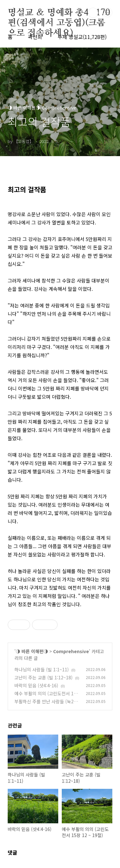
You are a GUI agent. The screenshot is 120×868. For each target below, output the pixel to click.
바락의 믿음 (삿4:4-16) (36, 685)
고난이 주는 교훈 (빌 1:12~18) (44, 677)
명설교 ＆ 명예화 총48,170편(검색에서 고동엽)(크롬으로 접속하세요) (59, 13)
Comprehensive (71, 651)
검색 (93, 13)
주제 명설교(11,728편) (82, 37)
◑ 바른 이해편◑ (32, 651)
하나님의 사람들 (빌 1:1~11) (42, 669)
